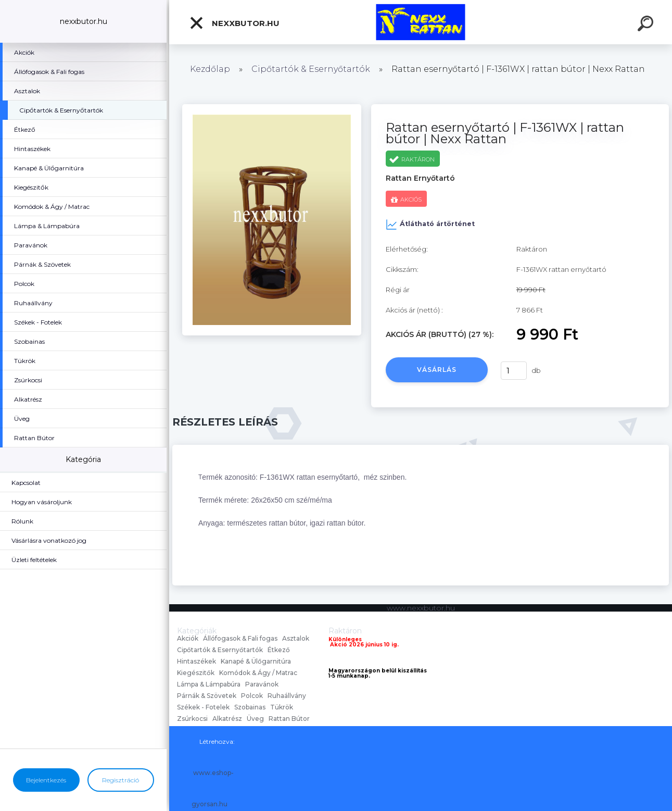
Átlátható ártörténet (430, 224)
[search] (647, 25)
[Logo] (421, 22)
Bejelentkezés (46, 780)
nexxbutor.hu (234, 23)
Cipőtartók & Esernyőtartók (311, 69)
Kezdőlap (210, 69)
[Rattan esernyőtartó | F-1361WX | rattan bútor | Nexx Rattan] (271, 108)
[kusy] (514, 371)
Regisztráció (121, 780)
